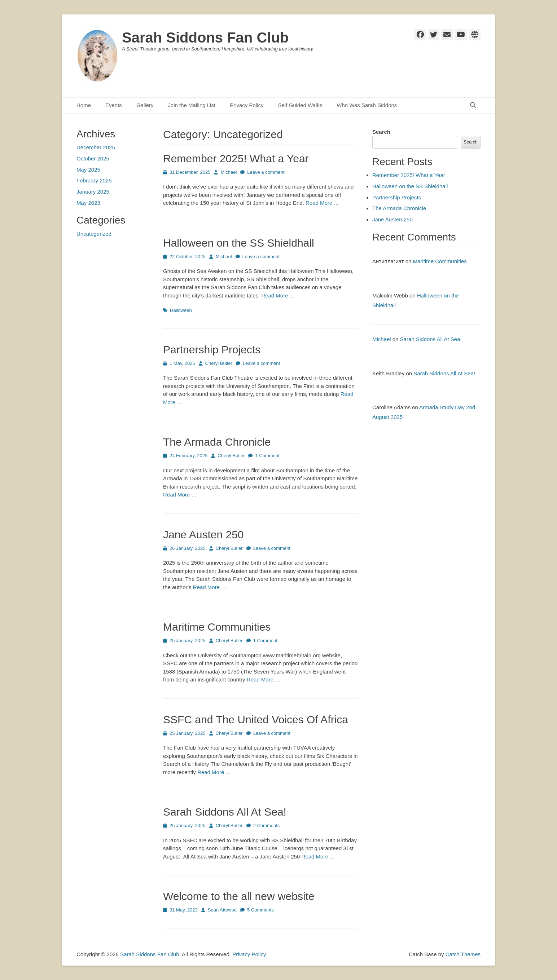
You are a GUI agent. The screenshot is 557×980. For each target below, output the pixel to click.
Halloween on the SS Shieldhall (239, 243)
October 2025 (93, 158)
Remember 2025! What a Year (236, 158)
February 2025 (94, 180)
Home (84, 105)
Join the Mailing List (192, 105)
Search (381, 132)
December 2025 (96, 147)
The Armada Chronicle (217, 442)
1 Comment (267, 456)
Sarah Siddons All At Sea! (225, 812)
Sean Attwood (222, 910)
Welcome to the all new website (239, 896)
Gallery (145, 105)
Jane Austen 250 (203, 535)
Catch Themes (463, 954)
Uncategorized (94, 234)
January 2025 (93, 192)
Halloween (181, 310)
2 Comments (267, 826)
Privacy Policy (247, 105)
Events (114, 105)
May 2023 (88, 203)
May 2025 (88, 170)
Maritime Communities (217, 627)
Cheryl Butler (219, 363)
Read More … (322, 203)
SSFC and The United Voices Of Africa (256, 719)
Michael (229, 172)
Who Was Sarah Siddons (367, 105)
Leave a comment (266, 172)
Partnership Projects (212, 350)
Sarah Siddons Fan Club (205, 37)
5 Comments (260, 910)
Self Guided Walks (300, 105)
